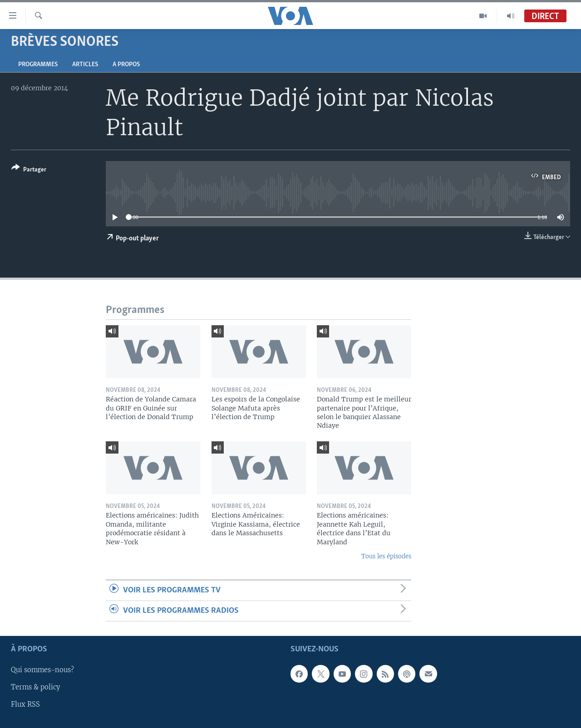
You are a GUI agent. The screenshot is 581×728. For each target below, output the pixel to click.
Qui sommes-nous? (42, 670)
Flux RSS (25, 705)
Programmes (38, 65)
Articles (85, 65)
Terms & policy (35, 688)
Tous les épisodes (386, 556)
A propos (126, 65)
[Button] (29, 170)
